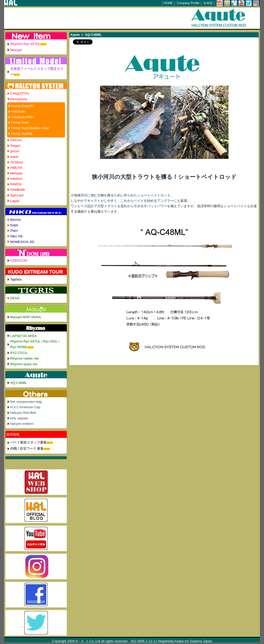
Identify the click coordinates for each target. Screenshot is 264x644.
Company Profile (188, 3)
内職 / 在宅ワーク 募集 (27, 448)
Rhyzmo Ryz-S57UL (25, 44)
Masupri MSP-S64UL (26, 317)
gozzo (15, 151)
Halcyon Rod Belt (23, 413)
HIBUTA (16, 168)
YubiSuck (18, 111)
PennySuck (19, 99)
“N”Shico (17, 162)
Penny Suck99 (22, 134)
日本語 (208, 3)
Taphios (16, 279)
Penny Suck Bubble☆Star (30, 128)
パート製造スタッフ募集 (29, 442)
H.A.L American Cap (25, 407)
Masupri (16, 50)
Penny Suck (20, 122)
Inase (14, 157)
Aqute (75, 35)
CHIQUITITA (20, 93)
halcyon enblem (22, 424)
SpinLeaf (17, 195)
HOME (168, 3)
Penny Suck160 (23, 106)
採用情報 (13, 434)
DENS (15, 298)
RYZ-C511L (19, 353)
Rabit (14, 225)
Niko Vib (16, 236)
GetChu (16, 140)
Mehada (16, 173)
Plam (14, 231)
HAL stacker (19, 418)
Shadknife (18, 190)
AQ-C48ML (19, 383)
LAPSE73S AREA (23, 336)
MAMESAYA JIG (22, 242)
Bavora (15, 220)
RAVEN (16, 184)
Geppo (15, 146)
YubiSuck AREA (23, 117)
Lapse (15, 201)
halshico (16, 179)
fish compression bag (26, 402)
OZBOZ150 (19, 260)
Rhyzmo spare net (24, 364)
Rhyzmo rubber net (24, 358)
